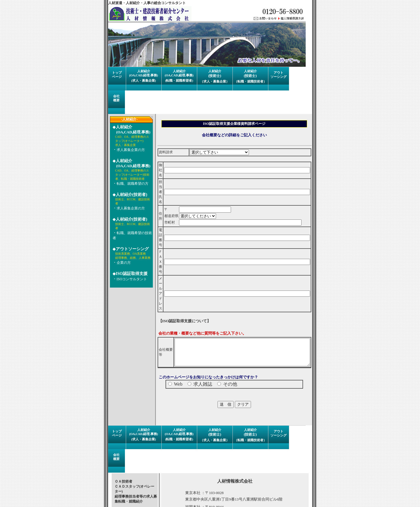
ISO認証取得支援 (129, 274)
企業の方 (121, 263)
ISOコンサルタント (129, 279)
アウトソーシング (129, 249)
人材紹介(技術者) (129, 195)
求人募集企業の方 (128, 150)
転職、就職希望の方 (130, 184)
